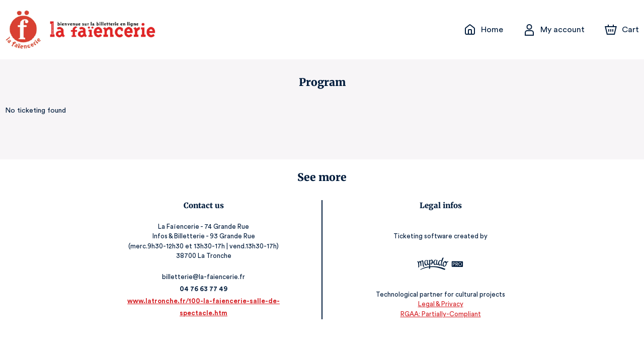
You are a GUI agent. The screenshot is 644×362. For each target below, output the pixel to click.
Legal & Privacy (435, 304)
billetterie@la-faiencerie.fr (209, 277)
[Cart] (623, 30)
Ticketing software (419, 236)
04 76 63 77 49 (209, 289)
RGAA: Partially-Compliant (435, 314)
